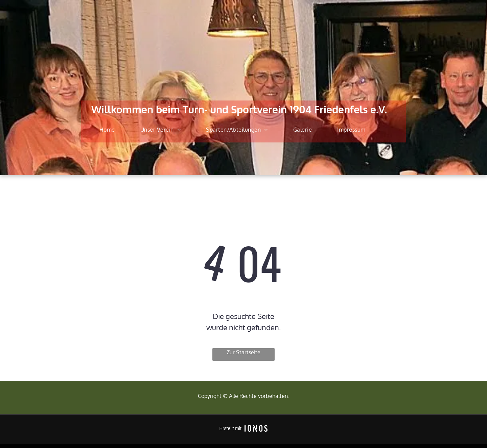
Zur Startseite (243, 352)
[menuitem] (110, 130)
